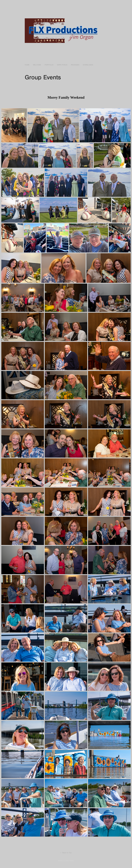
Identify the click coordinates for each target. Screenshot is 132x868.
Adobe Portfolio (70, 861)
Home (27, 65)
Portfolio (49, 65)
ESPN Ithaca (62, 65)
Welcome (37, 65)
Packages (75, 65)
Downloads (88, 65)
